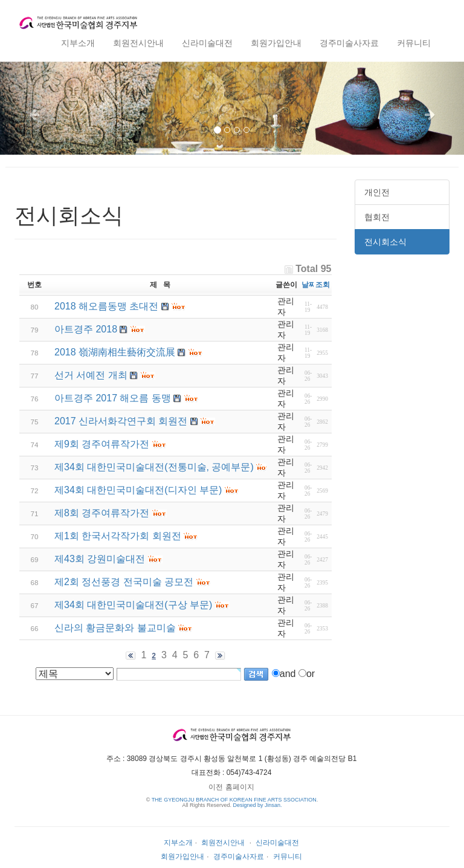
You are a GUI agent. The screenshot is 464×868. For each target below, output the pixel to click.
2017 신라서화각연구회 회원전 (121, 421)
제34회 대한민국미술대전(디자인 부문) (138, 490)
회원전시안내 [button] (138, 43)
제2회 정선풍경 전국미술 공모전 (124, 582)
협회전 (377, 217)
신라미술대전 (277, 843)
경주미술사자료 (239, 857)
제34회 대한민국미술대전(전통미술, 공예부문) (154, 467)
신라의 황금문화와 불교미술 (115, 628)
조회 (323, 285)
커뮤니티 (288, 857)
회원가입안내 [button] (276, 43)
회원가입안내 (182, 857)
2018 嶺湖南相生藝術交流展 (115, 352)
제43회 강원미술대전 (100, 559)
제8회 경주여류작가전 (102, 513)
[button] (35, 108)
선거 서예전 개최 (91, 375)
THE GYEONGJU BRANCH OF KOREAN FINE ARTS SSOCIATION (234, 800)
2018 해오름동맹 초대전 (106, 306)
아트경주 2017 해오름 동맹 (113, 398)
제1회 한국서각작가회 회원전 (118, 536)
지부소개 (178, 843)
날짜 (309, 285)
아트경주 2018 (86, 329)
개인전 (377, 192)
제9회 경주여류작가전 (102, 444)
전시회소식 (385, 242)
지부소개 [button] (78, 43)
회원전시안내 (223, 843)
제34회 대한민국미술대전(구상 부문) (133, 605)
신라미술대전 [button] (207, 43)
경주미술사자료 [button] (349, 43)
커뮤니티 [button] (414, 43)
